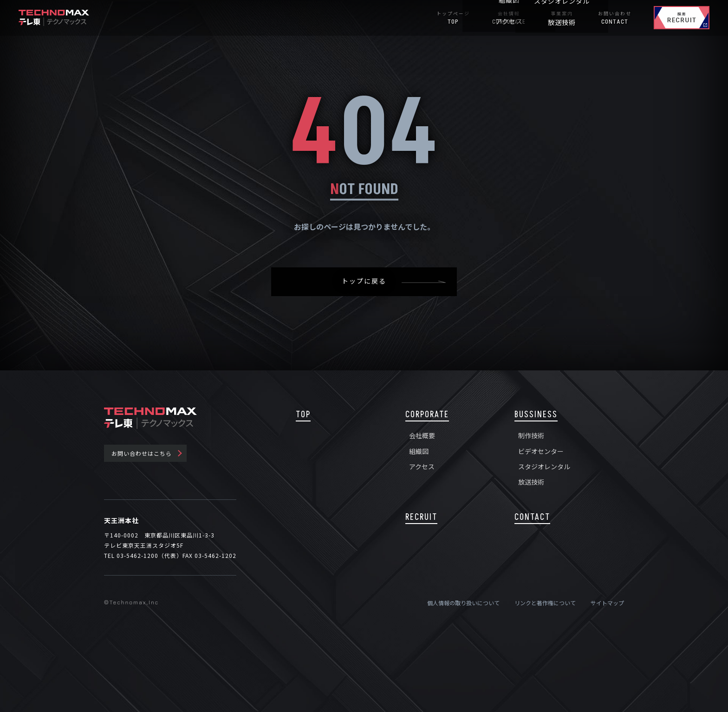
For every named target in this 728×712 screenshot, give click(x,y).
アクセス (422, 466)
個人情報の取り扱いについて (463, 603)
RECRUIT (421, 517)
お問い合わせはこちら (142, 453)
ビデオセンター (541, 451)
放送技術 (531, 482)
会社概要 (422, 435)
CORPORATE (427, 415)
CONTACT (532, 517)
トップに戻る (364, 282)
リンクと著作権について (545, 603)
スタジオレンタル (544, 466)
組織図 (419, 451)
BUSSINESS (536, 415)
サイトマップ (607, 603)
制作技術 (531, 435)
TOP (303, 415)
